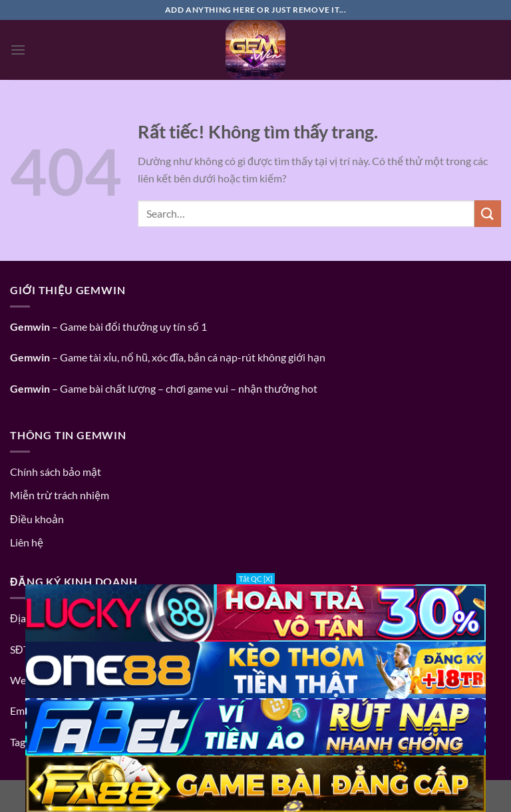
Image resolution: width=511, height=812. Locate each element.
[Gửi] (488, 213)
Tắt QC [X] (255, 579)
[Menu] (18, 50)
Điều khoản (37, 519)
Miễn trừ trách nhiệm (60, 495)
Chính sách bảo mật (56, 472)
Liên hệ (27, 542)
